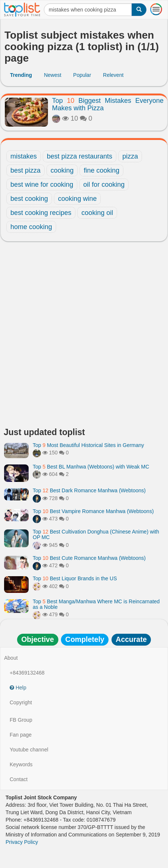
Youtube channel (29, 750)
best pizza (25, 170)
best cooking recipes (41, 213)
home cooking (31, 227)
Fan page (21, 735)
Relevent (113, 75)
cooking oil (97, 213)
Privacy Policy (22, 842)
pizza (130, 156)
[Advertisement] (84, 336)
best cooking (29, 199)
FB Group (21, 720)
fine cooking (101, 170)
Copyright (21, 702)
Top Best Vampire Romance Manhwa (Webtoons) (93, 511)
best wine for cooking (42, 185)
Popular (82, 75)
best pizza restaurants (80, 156)
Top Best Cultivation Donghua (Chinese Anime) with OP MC (96, 534)
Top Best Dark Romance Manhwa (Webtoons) (89, 490)
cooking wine (77, 199)
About (11, 658)
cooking (62, 170)
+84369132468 (27, 673)
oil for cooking (104, 185)
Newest (53, 75)
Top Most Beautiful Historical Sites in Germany (88, 445)
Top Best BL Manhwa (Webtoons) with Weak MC (91, 467)
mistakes (24, 156)
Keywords (21, 764)
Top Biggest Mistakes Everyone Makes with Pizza (108, 104)
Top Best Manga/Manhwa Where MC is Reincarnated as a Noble (96, 604)
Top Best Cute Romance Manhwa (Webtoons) (89, 558)
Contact (19, 779)
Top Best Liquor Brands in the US (75, 578)
